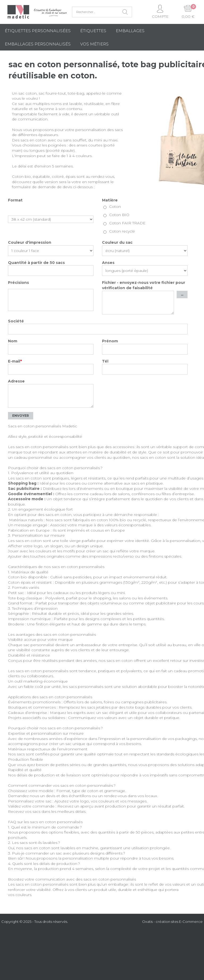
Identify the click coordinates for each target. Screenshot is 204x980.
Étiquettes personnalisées (38, 31)
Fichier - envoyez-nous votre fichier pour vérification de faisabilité (144, 285)
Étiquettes (93, 31)
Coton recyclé (122, 231)
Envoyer (21, 416)
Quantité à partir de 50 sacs (36, 263)
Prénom (110, 341)
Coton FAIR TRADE (127, 223)
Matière (110, 200)
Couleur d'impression (30, 242)
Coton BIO (119, 215)
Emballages (130, 31)
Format (15, 200)
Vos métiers (94, 44)
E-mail (15, 361)
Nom (13, 341)
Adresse (16, 381)
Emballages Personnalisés (38, 44)
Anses (108, 263)
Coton (115, 207)
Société (16, 321)
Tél (105, 361)
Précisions (18, 283)
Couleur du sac (117, 242)
